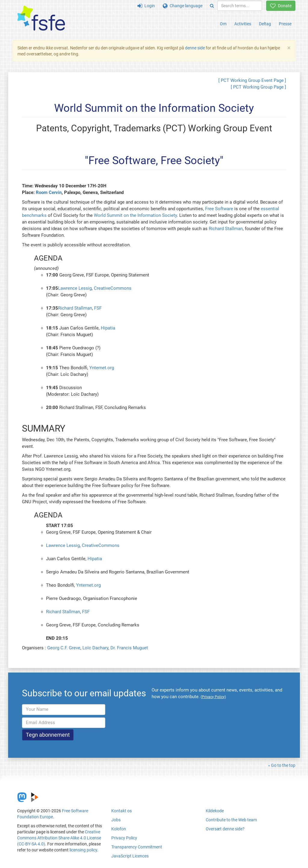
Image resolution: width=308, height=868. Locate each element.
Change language (183, 6)
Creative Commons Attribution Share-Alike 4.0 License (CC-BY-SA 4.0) (59, 838)
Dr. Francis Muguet (129, 648)
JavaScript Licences (130, 856)
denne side (195, 48)
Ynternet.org (102, 368)
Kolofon (119, 829)
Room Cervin (49, 192)
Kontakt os (122, 811)
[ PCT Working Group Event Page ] (252, 80)
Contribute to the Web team (231, 820)
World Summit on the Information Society (135, 215)
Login (146, 6)
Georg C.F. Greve (64, 648)
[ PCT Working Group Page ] (258, 87)
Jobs (116, 820)
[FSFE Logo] (41, 19)
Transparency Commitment (137, 847)
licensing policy (83, 850)
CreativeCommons (113, 288)
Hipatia (108, 328)
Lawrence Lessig (75, 288)
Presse (285, 24)
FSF (98, 308)
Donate (281, 6)
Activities (243, 24)
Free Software (219, 209)
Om (223, 24)
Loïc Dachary (95, 648)
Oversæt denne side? (225, 829)
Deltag (265, 24)
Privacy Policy (124, 838)
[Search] (212, 6)
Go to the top (283, 765)
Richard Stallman (226, 229)
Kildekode (215, 811)
